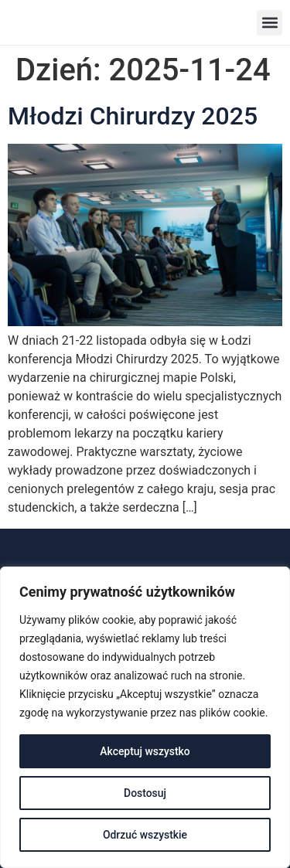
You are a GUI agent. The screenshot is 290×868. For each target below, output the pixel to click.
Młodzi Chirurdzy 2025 (133, 116)
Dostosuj (145, 793)
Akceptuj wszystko (145, 751)
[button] (270, 23)
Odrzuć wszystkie (145, 835)
